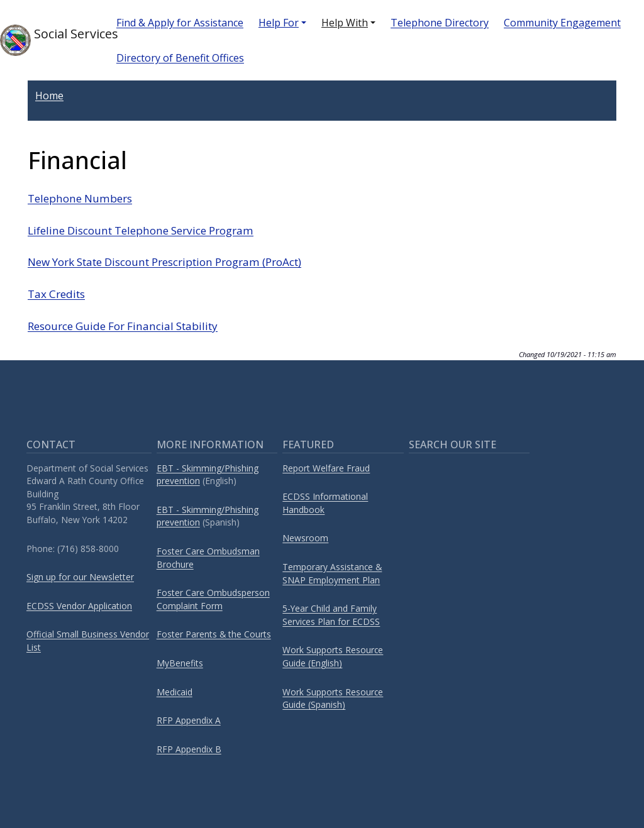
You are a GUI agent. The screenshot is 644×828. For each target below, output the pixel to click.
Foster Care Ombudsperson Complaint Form (213, 599)
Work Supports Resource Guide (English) (333, 656)
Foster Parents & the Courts (214, 634)
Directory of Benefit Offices (180, 58)
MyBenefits (180, 663)
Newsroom (305, 538)
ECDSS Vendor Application (79, 606)
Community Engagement (562, 23)
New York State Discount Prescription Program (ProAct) (164, 262)
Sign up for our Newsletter (80, 577)
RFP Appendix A (189, 720)
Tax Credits (56, 294)
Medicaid (175, 692)
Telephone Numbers (80, 198)
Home (49, 96)
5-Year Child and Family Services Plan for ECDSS (331, 615)
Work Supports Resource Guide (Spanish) (333, 698)
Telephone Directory (440, 23)
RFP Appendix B (189, 749)
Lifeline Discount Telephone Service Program (141, 230)
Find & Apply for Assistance (180, 23)
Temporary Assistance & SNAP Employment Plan (332, 573)
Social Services (48, 40)
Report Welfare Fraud (326, 468)
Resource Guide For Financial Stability (123, 326)
